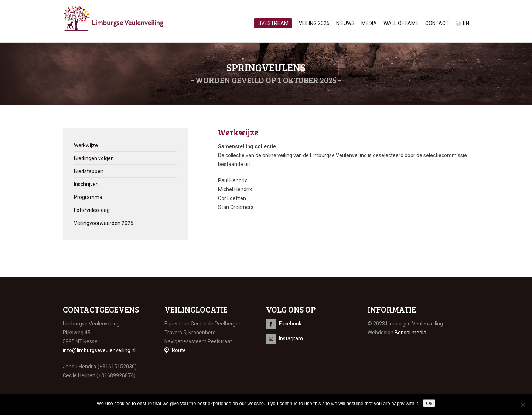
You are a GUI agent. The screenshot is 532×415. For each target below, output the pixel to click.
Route (179, 350)
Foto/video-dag (92, 210)
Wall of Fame (401, 23)
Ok (429, 403)
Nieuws (345, 23)
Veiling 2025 (314, 23)
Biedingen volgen (94, 158)
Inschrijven (86, 184)
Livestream (273, 23)
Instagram (291, 338)
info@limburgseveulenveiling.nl (99, 350)
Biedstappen (89, 171)
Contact (437, 23)
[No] (523, 405)
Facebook (290, 324)
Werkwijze (86, 145)
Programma (88, 197)
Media (369, 23)
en (466, 23)
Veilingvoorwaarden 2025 (104, 223)
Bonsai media (410, 333)
